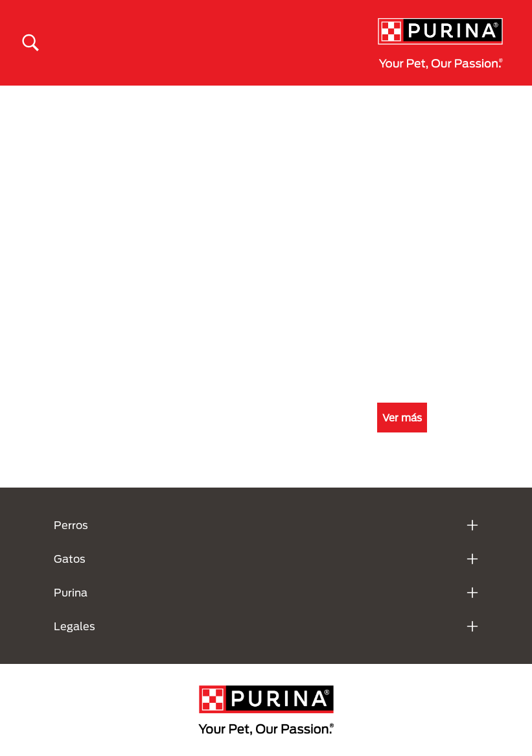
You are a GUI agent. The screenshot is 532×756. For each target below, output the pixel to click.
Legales (75, 626)
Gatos (70, 559)
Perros (71, 525)
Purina (71, 592)
